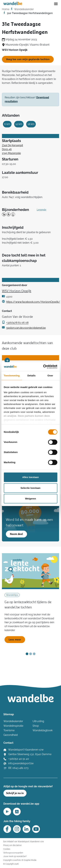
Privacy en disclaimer (12, 845)
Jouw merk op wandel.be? (15, 856)
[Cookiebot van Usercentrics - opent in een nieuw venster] (43, 367)
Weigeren (30, 499)
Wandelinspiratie (13, 726)
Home (6, 9)
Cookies (7, 849)
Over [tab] (50, 376)
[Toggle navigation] (56, 4)
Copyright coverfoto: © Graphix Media (20, 860)
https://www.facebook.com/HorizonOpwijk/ (33, 302)
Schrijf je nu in (15, 793)
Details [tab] (31, 376)
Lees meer (15, 640)
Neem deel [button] (16, 534)
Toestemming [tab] (12, 376)
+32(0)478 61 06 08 (17, 323)
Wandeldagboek (43, 730)
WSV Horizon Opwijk (17, 291)
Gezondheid (11, 735)
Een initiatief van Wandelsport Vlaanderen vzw (24, 841)
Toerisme (9, 730)
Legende (41, 210)
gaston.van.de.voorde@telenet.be (26, 328)
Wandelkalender (24, 9)
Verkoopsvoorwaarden (13, 853)
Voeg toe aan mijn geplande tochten (28, 59)
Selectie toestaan (30, 488)
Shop (36, 726)
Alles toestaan (31, 477)
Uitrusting (38, 721)
